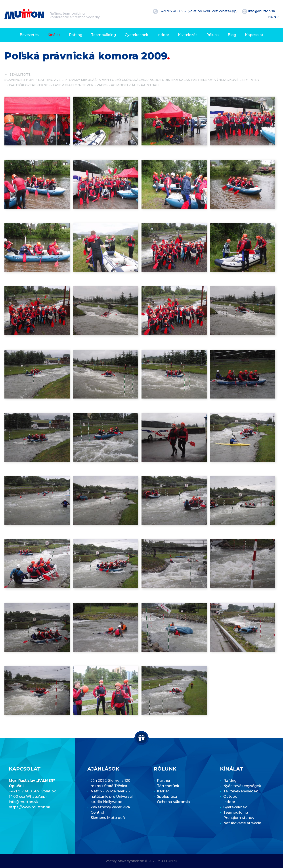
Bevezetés (29, 35)
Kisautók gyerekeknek (29, 85)
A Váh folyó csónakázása (123, 80)
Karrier (163, 791)
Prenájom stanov (239, 818)
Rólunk (213, 35)
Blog (232, 35)
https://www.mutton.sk (30, 807)
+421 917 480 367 (173, 11)
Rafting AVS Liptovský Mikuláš (67, 80)
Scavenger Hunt (20, 80)
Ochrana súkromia (173, 802)
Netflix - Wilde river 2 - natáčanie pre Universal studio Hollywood (112, 796)
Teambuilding (103, 35)
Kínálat (54, 35)
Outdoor (231, 796)
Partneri (164, 781)
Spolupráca (167, 796)
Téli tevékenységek (241, 791)
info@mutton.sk (262, 11)
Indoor (163, 35)
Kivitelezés (188, 35)
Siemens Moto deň (108, 818)
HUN (273, 17)
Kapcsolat (254, 35)
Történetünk (168, 786)
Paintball (151, 85)
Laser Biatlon (66, 85)
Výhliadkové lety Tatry (237, 80)
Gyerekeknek (137, 35)
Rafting (76, 35)
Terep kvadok (95, 85)
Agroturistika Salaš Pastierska (181, 80)
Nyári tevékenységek (242, 786)
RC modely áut (125, 85)
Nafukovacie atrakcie (242, 823)
